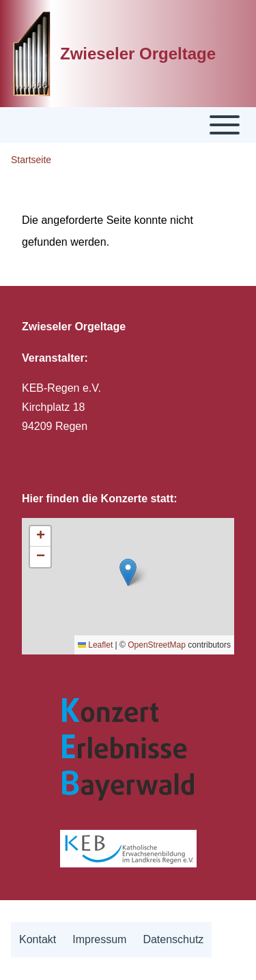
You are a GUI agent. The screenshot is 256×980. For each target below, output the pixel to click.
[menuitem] (38, 940)
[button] (128, 572)
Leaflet (95, 645)
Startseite (31, 160)
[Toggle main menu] (128, 125)
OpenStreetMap (157, 645)
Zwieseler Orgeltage (138, 54)
